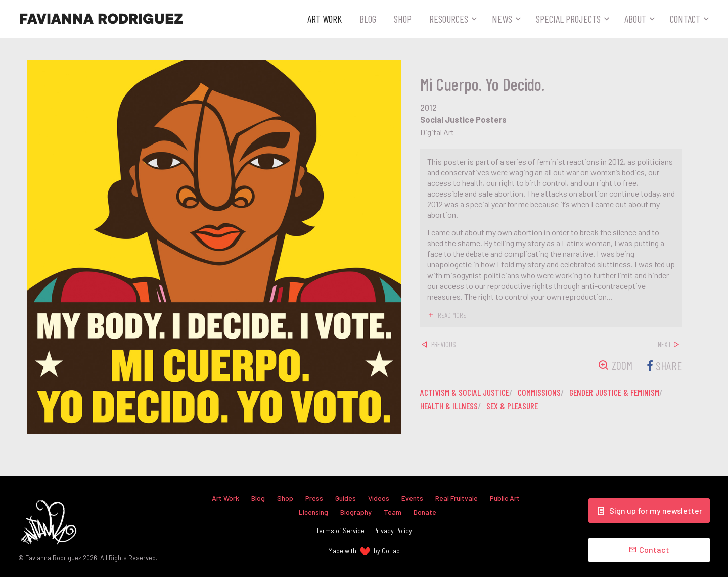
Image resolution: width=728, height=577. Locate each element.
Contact (685, 19)
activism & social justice (467, 392)
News (502, 19)
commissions (544, 392)
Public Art (507, 497)
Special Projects (568, 19)
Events (413, 497)
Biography (356, 512)
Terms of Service (340, 531)
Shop (403, 19)
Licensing (313, 512)
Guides (345, 497)
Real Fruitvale (458, 497)
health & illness (450, 406)
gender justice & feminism (624, 392)
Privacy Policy (393, 531)
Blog (368, 19)
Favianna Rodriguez (101, 19)
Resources (449, 19)
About (635, 19)
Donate (425, 512)
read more (452, 315)
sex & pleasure (515, 406)
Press (313, 497)
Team (393, 512)
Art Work (325, 19)
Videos (379, 497)
